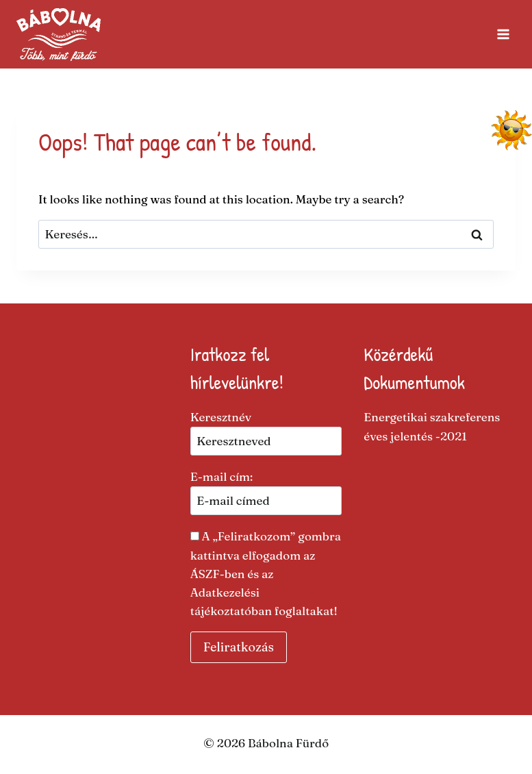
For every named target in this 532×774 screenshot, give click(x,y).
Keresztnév (221, 417)
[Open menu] (503, 34)
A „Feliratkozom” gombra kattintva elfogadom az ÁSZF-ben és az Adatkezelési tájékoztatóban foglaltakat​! (266, 573)
